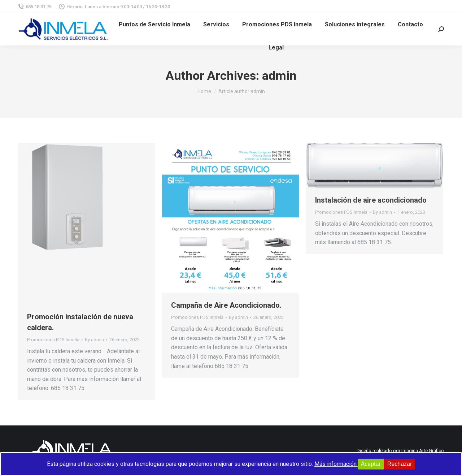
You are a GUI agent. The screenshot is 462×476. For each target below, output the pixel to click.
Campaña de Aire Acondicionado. (226, 305)
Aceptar (371, 464)
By (94, 340)
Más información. (336, 464)
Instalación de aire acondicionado (371, 200)
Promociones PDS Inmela (53, 340)
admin (279, 75)
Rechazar (400, 464)
